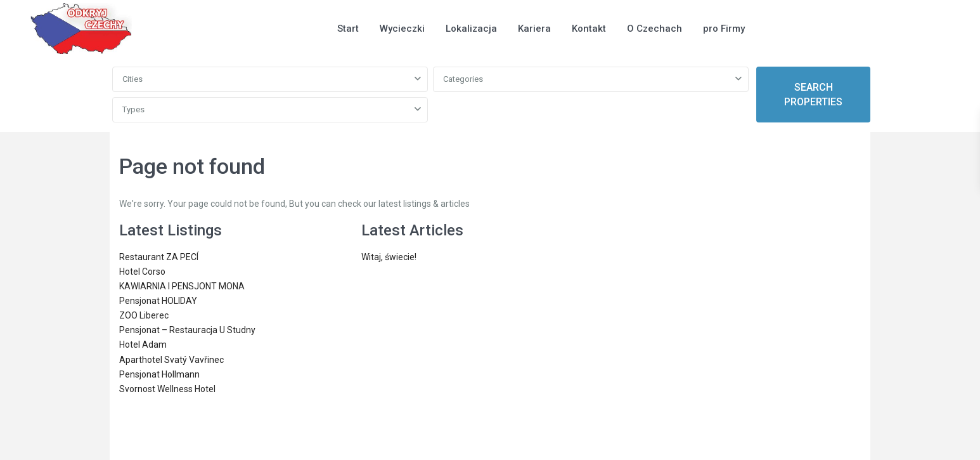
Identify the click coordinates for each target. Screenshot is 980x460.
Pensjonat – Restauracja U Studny (187, 330)
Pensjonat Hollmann (159, 374)
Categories (463, 79)
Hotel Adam (143, 345)
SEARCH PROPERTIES (813, 95)
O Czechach (654, 29)
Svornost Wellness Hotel (167, 389)
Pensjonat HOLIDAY (158, 301)
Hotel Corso (142, 272)
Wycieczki (402, 29)
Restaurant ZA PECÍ (159, 257)
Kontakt (589, 29)
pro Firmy (724, 29)
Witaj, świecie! (389, 257)
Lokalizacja (471, 29)
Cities (132, 79)
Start (348, 29)
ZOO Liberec (144, 315)
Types (133, 109)
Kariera (534, 29)
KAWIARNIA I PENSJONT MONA (182, 286)
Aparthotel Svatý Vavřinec (171, 360)
